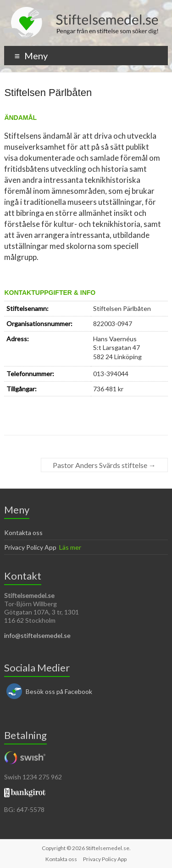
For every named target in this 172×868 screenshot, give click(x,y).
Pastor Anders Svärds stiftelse (104, 465)
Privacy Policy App (30, 547)
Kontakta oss (23, 533)
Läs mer (70, 547)
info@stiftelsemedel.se (37, 635)
